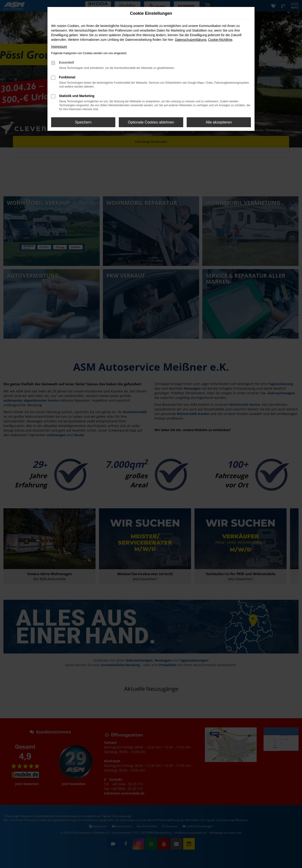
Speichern (83, 122)
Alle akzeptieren (219, 122)
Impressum (59, 47)
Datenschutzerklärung (191, 40)
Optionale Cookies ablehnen (151, 122)
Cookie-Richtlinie (220, 40)
